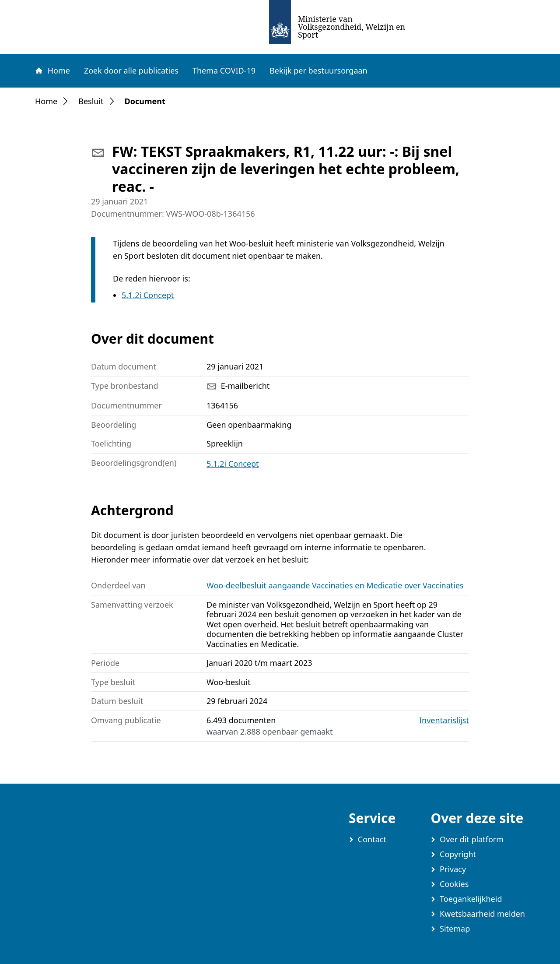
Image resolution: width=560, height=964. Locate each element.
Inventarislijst (444, 720)
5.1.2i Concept (148, 295)
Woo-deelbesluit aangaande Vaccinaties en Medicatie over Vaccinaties (335, 585)
